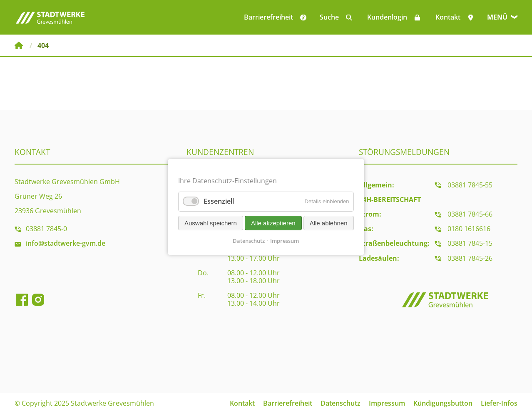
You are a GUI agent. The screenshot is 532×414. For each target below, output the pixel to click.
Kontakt (448, 17)
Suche (329, 17)
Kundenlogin (387, 17)
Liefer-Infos (499, 403)
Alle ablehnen (329, 223)
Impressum (387, 403)
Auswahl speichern (211, 223)
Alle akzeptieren (273, 223)
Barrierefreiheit (288, 403)
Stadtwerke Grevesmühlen (19, 46)
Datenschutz (341, 403)
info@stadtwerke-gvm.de (66, 243)
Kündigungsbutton (443, 403)
